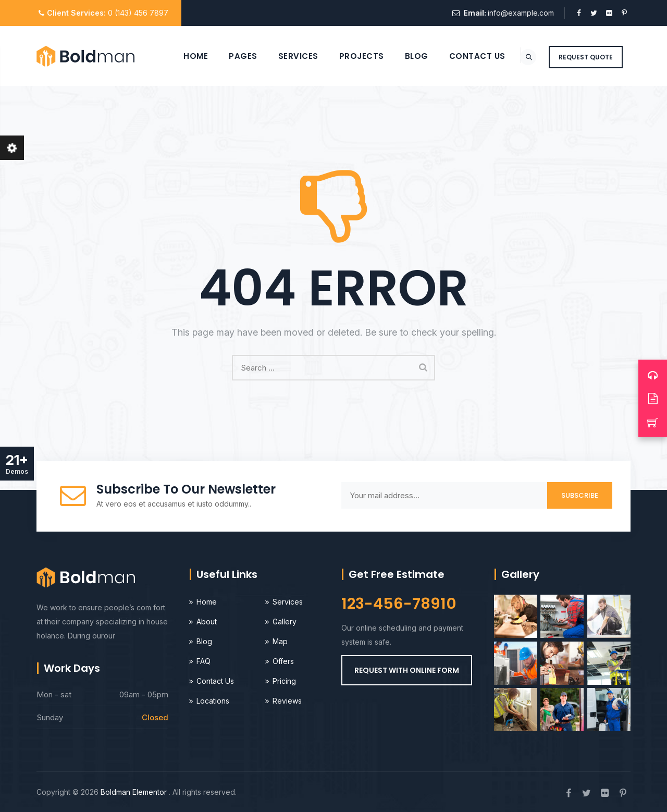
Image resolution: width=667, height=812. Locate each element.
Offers (283, 661)
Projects (348, 56)
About (207, 622)
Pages (230, 56)
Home (183, 56)
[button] (407, 670)
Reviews (287, 701)
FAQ (203, 661)
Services (285, 56)
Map (280, 641)
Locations (213, 701)
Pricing (284, 681)
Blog (403, 56)
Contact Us (464, 56)
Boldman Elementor (135, 792)
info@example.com (521, 13)
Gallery (285, 622)
